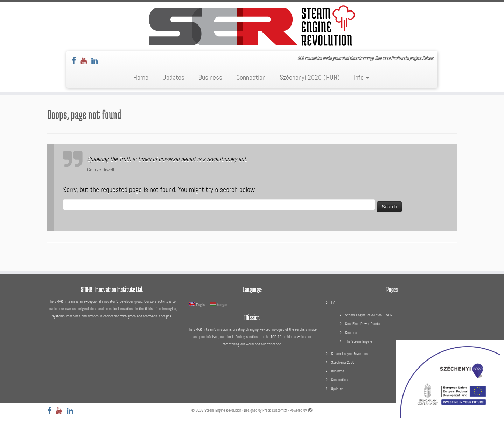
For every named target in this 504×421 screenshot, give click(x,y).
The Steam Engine (359, 341)
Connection (251, 77)
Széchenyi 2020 (343, 362)
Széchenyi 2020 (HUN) (310, 77)
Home (141, 77)
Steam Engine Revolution (349, 354)
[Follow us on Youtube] (86, 61)
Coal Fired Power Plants (363, 324)
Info (361, 77)
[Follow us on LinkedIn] (97, 61)
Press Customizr (275, 410)
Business (210, 77)
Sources (351, 333)
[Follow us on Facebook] (76, 61)
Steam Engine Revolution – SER (369, 315)
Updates (173, 77)
